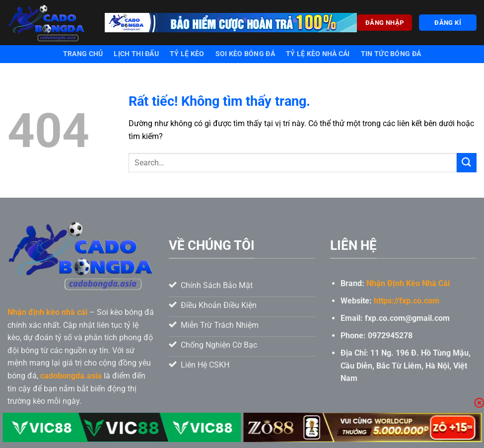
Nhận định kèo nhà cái (47, 312)
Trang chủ (83, 54)
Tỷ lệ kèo (187, 54)
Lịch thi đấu (136, 54)
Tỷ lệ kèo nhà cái (318, 54)
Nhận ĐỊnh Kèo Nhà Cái (408, 283)
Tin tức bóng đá (391, 54)
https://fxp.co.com (407, 301)
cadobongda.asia (71, 376)
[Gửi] (467, 163)
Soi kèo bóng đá (245, 54)
